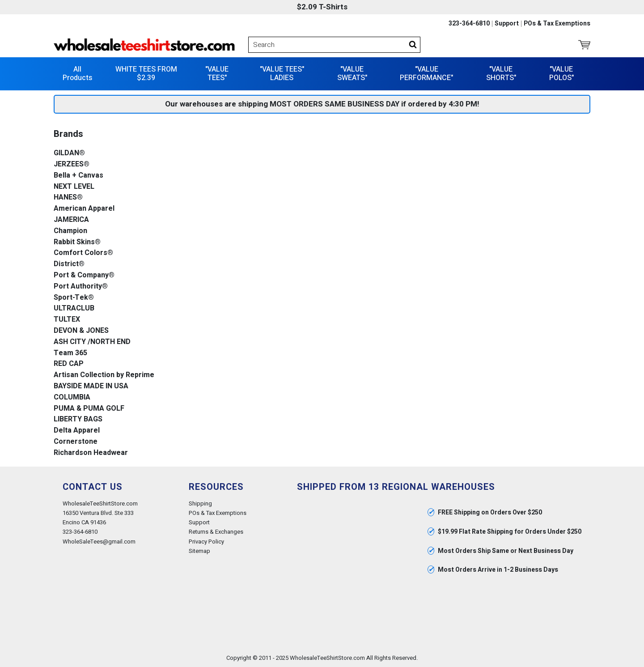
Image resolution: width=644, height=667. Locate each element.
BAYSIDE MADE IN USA (91, 386)
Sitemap (199, 551)
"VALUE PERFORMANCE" (426, 74)
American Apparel (84, 209)
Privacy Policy (206, 542)
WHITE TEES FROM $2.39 (146, 74)
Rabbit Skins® (77, 242)
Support (507, 24)
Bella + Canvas (78, 176)
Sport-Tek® (74, 298)
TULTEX (67, 320)
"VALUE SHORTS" (501, 74)
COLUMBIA (72, 397)
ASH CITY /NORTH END (92, 342)
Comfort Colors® (83, 253)
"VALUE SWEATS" (352, 74)
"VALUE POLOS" (561, 74)
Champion (70, 231)
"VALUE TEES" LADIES (282, 74)
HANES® (68, 198)
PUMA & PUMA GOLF (89, 409)
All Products (77, 74)
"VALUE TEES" (217, 74)
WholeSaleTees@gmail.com (99, 542)
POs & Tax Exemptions (557, 24)
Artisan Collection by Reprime (104, 375)
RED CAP (69, 364)
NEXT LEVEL (74, 187)
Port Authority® (81, 287)
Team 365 (70, 353)
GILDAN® (69, 153)
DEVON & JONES (81, 331)
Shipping (200, 503)
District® (69, 264)
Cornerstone (76, 442)
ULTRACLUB (74, 308)
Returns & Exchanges (216, 532)
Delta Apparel (77, 431)
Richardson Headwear (91, 453)
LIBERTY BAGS (78, 419)
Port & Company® (84, 275)
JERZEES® (72, 164)
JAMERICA (71, 220)
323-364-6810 (469, 24)
